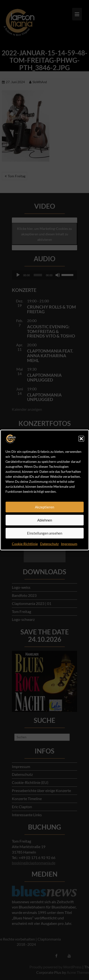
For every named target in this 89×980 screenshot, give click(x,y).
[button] (81, 439)
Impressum (69, 543)
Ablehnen (45, 520)
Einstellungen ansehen (45, 533)
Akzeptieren (44, 507)
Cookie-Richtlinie (25, 543)
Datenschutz (49, 543)
